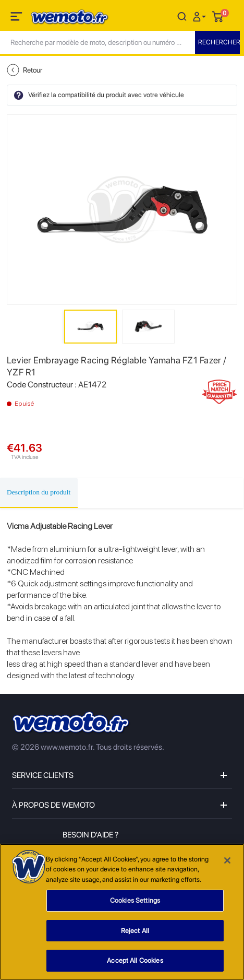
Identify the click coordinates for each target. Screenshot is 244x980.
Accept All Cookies (135, 961)
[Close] (227, 860)
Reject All (135, 931)
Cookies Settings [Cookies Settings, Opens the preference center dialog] (135, 901)
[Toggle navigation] (17, 18)
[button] (201, 16)
